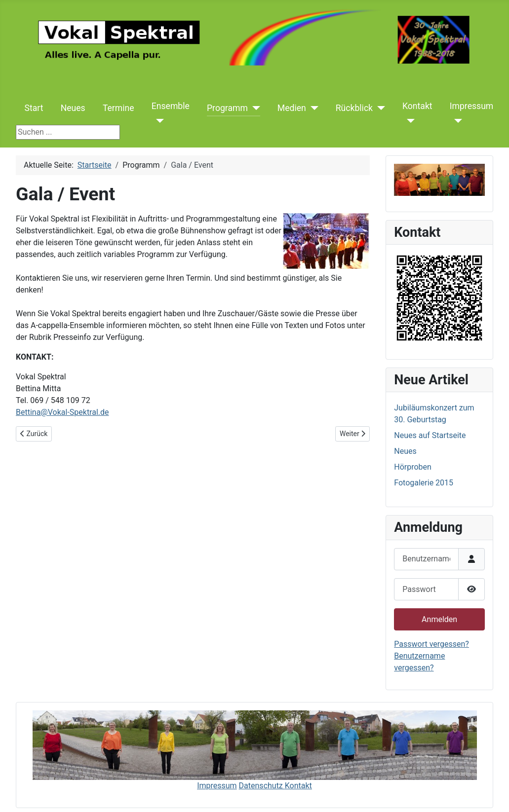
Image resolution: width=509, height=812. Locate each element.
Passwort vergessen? (431, 644)
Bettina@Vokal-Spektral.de (62, 412)
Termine (118, 108)
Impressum (472, 106)
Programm (227, 108)
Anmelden (439, 619)
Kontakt (417, 106)
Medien (292, 108)
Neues (73, 108)
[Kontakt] (409, 121)
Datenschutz (262, 786)
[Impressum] (456, 121)
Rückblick (354, 108)
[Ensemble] (158, 121)
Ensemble (171, 106)
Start (34, 108)
